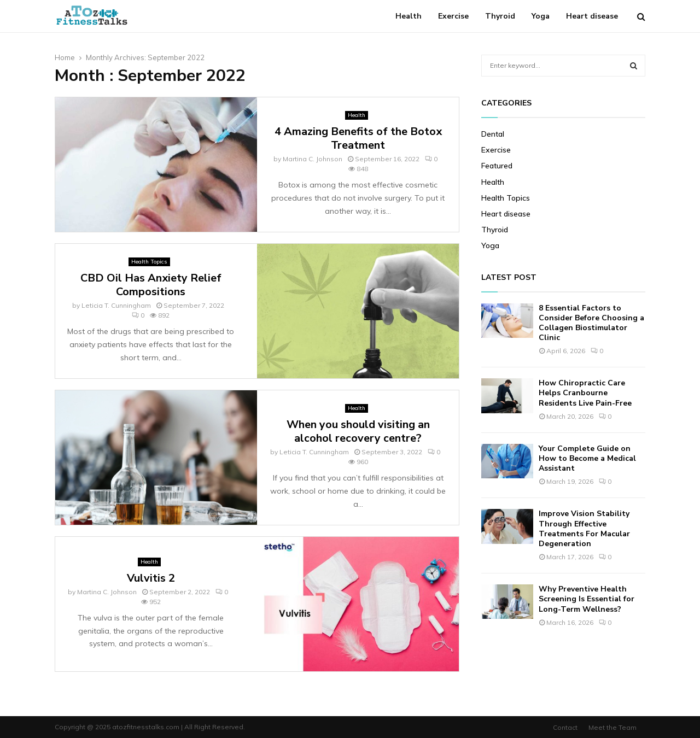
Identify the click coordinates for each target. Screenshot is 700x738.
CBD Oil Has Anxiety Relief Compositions (151, 285)
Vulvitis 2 (151, 578)
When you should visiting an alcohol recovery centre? (358, 431)
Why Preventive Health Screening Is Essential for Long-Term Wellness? (587, 599)
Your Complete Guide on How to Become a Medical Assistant (587, 458)
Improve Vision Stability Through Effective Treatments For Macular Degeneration (584, 529)
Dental (493, 134)
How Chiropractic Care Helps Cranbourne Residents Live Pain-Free (585, 393)
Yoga (541, 16)
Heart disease (592, 16)
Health (409, 16)
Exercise (453, 16)
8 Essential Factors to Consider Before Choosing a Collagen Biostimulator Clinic (591, 323)
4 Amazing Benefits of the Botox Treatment (358, 138)
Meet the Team (612, 727)
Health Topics (149, 262)
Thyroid (500, 16)
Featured (497, 166)
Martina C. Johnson (313, 159)
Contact (565, 727)
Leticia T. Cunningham (116, 305)
